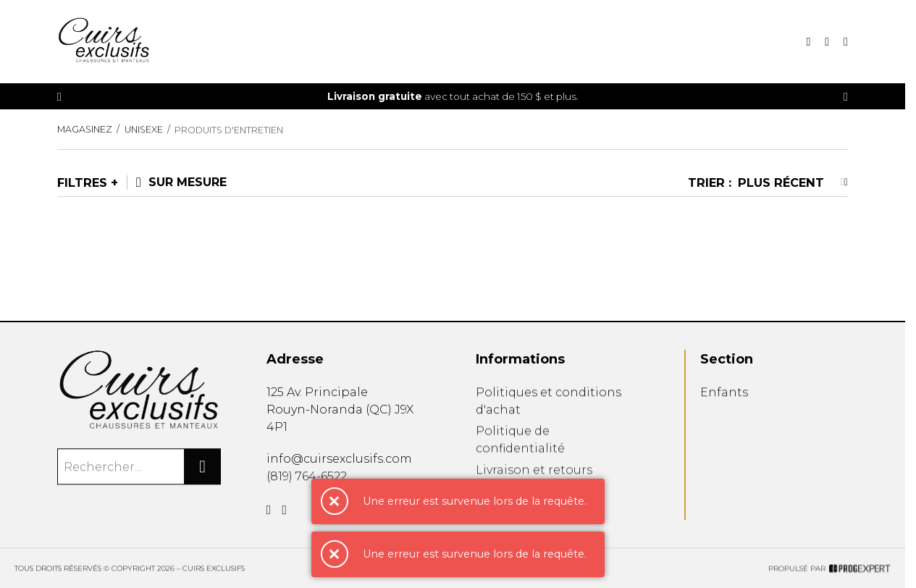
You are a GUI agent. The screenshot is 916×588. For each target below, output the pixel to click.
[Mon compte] (846, 42)
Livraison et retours (534, 475)
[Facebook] (269, 513)
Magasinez (85, 131)
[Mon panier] (827, 42)
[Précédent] (59, 97)
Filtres (82, 182)
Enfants (724, 395)
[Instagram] (284, 515)
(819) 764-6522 (307, 478)
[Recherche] (808, 42)
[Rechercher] (203, 469)
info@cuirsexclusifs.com (339, 460)
